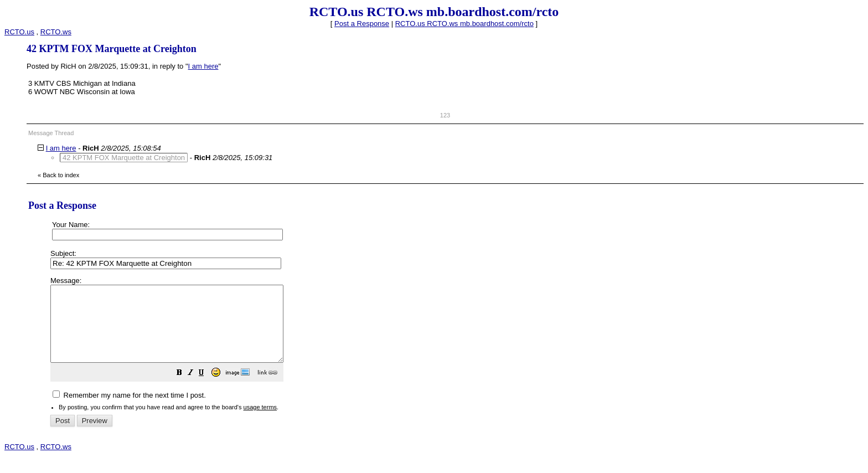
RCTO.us (19, 32)
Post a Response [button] (362, 24)
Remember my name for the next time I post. (129, 410)
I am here (203, 66)
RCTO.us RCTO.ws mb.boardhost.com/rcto (464, 24)
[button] (207, 389)
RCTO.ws (56, 32)
